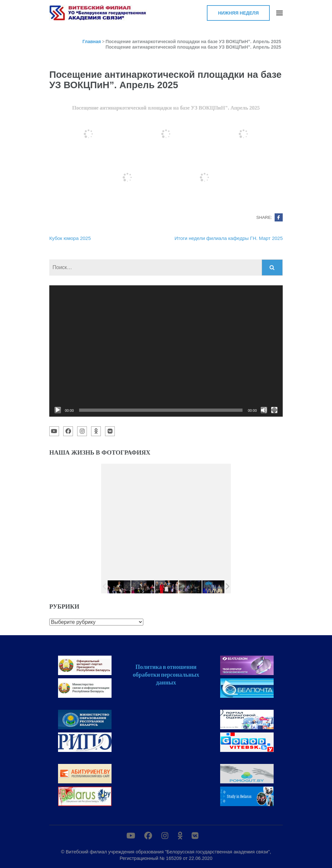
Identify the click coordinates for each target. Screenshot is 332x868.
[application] (166, 351)
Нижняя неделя (238, 13)
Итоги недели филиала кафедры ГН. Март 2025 (229, 238)
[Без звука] (264, 410)
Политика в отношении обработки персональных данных (166, 674)
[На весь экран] (274, 410)
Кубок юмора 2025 (70, 238)
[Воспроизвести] (58, 410)
